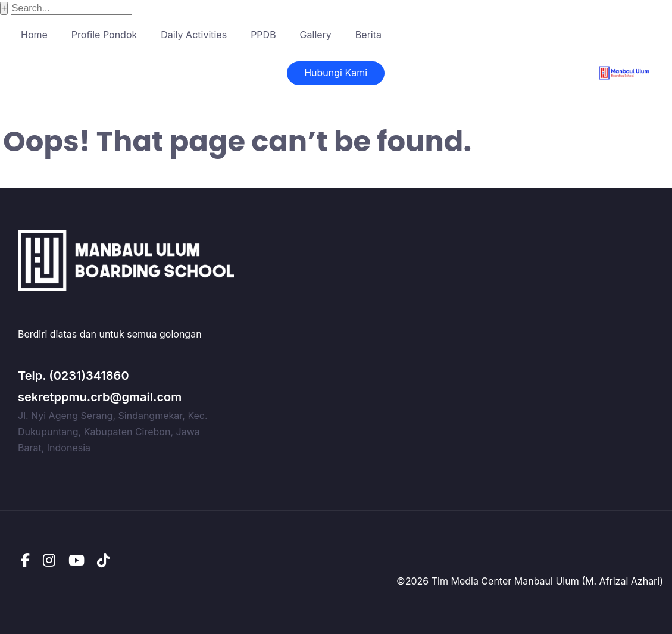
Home (34, 35)
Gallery (316, 35)
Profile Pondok (104, 35)
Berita (368, 35)
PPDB (263, 35)
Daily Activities (194, 35)
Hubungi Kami (336, 73)
